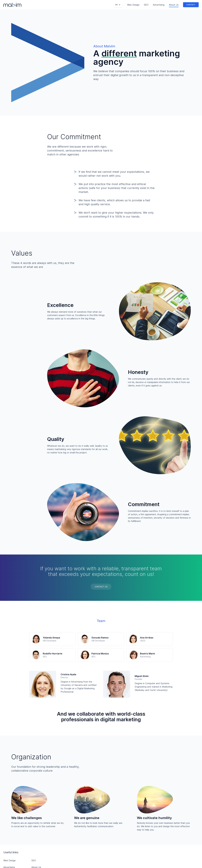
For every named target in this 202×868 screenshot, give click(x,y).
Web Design (133, 5)
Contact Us (101, 587)
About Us (174, 5)
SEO (146, 5)
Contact (191, 5)
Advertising (159, 5)
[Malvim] (12, 5)
